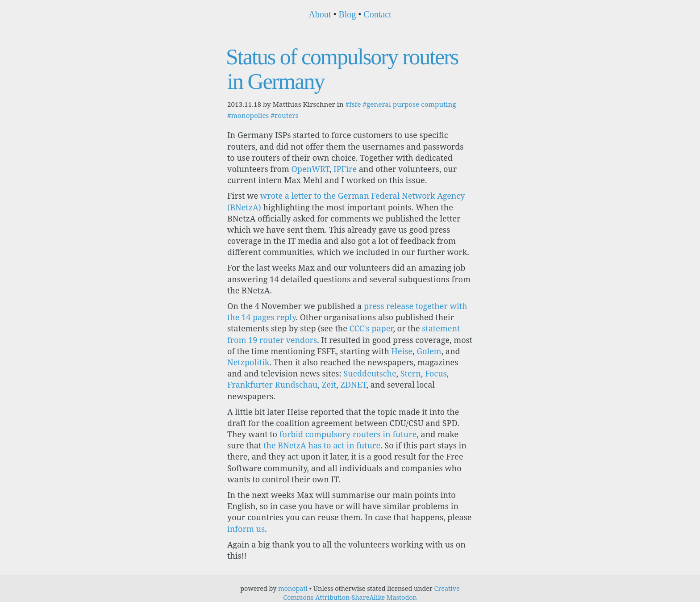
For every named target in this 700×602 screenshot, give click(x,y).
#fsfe (353, 104)
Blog (347, 14)
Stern (411, 373)
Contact (377, 14)
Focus (436, 373)
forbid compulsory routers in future (348, 434)
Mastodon (402, 597)
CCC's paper (371, 328)
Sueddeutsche (370, 373)
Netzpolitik (248, 362)
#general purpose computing (409, 104)
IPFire (345, 169)
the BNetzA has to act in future (322, 445)
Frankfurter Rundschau (273, 385)
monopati (293, 588)
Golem (429, 351)
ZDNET (353, 385)
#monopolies (248, 115)
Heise (402, 351)
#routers (284, 115)
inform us (246, 529)
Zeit (329, 385)
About (320, 14)
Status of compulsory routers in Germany (342, 69)
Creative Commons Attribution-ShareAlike (371, 593)
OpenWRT (310, 169)
